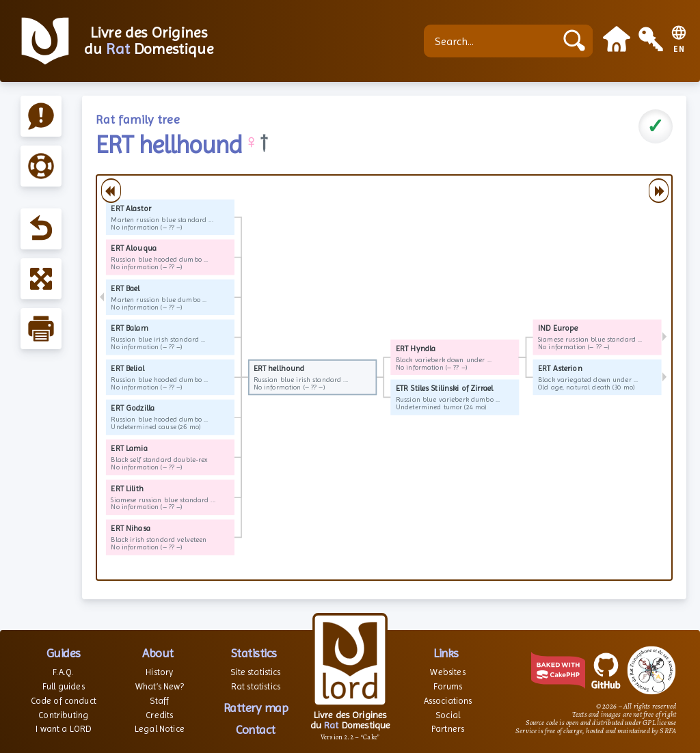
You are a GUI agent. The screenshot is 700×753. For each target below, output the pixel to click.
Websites (447, 672)
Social (448, 715)
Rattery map (256, 708)
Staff (159, 701)
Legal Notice (160, 729)
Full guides (64, 686)
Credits (159, 715)
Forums (448, 686)
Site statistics (255, 672)
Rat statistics (256, 686)
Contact (256, 729)
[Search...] (493, 41)
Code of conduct (64, 701)
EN (679, 50)
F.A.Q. (63, 672)
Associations (448, 701)
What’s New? (160, 686)
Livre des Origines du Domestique (149, 41)
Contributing (63, 715)
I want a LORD (63, 729)
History (159, 672)
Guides (64, 653)
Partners (448, 729)
